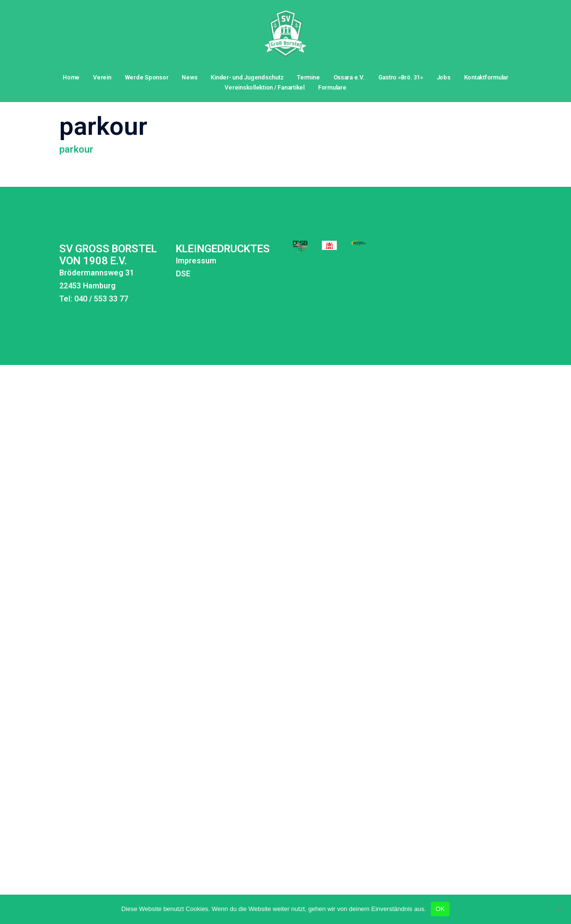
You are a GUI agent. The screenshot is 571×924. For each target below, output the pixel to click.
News (189, 77)
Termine (308, 77)
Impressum (158, 241)
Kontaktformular (486, 77)
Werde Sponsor (147, 77)
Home (71, 77)
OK (440, 909)
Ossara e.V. (349, 77)
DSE (145, 254)
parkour (76, 129)
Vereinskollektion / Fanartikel (264, 87)
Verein (102, 77)
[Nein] (559, 909)
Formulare (332, 87)
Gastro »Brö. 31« (401, 77)
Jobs (444, 77)
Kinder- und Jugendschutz (247, 77)
